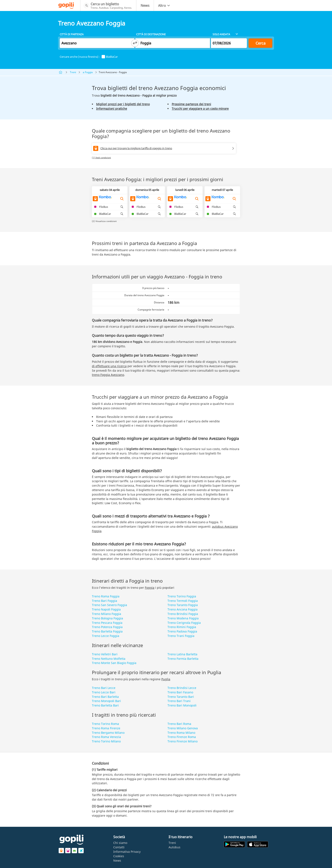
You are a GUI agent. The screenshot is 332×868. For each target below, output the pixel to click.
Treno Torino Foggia (182, 596)
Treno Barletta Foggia (107, 631)
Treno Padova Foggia (182, 631)
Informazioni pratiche (112, 109)
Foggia (150, 588)
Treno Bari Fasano (180, 692)
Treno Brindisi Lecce (182, 688)
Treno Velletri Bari (105, 654)
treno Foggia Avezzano (108, 375)
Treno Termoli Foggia (183, 601)
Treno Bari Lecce (104, 688)
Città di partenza (72, 34)
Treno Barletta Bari (105, 705)
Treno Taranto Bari (181, 697)
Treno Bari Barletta (105, 697)
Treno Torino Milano (106, 741)
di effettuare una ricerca (109, 366)
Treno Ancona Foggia (183, 609)
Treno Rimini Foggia (182, 627)
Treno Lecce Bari (104, 692)
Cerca (261, 43)
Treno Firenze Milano (183, 741)
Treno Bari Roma (179, 724)
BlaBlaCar (110, 57)
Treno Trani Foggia (181, 636)
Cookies (119, 856)
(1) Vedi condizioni (101, 157)
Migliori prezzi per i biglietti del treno (123, 104)
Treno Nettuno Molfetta (109, 659)
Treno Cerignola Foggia (184, 623)
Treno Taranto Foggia (183, 605)
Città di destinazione (151, 34)
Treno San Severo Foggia (109, 605)
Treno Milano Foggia (107, 614)
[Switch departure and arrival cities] (135, 43)
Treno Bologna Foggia (107, 618)
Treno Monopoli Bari (106, 701)
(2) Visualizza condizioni (104, 221)
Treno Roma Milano (181, 733)
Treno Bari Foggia (104, 601)
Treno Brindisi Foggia (183, 614)
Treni (73, 72)
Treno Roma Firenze (106, 728)
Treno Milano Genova (183, 728)
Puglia (166, 679)
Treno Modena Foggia (183, 618)
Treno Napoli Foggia (106, 609)
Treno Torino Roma (105, 724)
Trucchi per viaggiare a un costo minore (200, 109)
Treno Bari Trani (179, 701)
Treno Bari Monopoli (182, 705)
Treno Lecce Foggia (106, 636)
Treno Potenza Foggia (107, 627)
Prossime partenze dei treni (191, 104)
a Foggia (88, 72)
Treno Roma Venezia (106, 737)
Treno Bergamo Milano (108, 733)
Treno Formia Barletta (183, 659)
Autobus (174, 847)
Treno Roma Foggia (106, 596)
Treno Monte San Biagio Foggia (114, 663)
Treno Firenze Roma (182, 737)
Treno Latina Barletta (182, 654)
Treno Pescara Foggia (107, 623)
